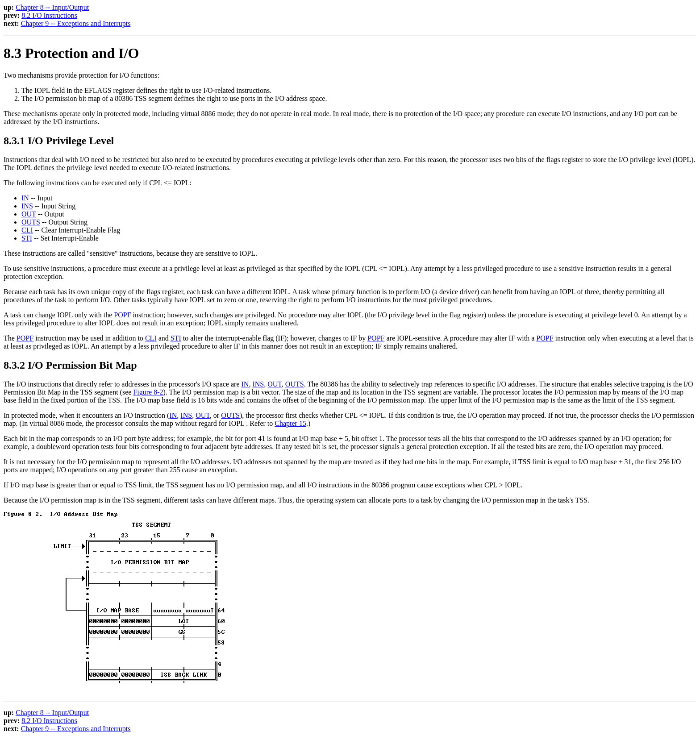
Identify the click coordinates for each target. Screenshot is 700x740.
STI (27, 238)
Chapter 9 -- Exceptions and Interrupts (76, 23)
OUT (29, 214)
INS (27, 206)
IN (25, 198)
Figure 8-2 (148, 392)
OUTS (31, 222)
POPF (122, 315)
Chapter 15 (290, 423)
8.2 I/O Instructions (49, 15)
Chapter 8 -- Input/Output (52, 7)
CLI (27, 230)
